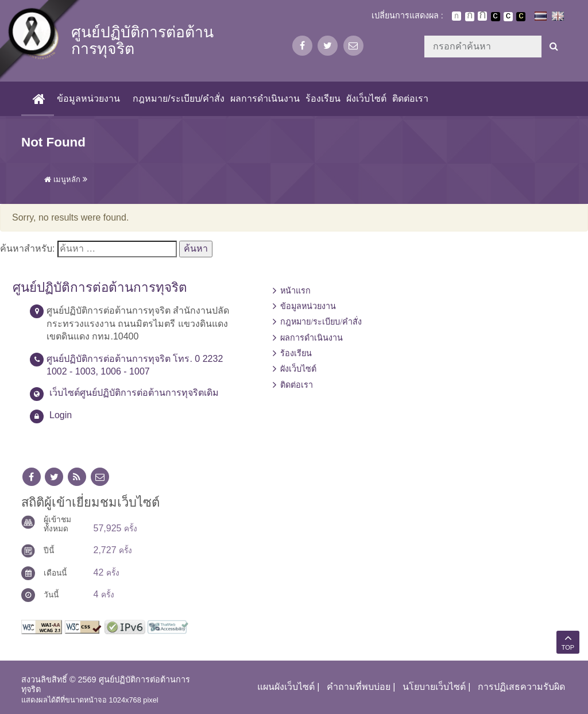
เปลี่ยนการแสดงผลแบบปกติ (508, 17)
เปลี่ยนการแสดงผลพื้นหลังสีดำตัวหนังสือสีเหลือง (521, 17)
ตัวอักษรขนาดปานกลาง (470, 17)
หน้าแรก (295, 291)
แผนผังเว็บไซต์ (286, 687)
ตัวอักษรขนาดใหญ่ (482, 16)
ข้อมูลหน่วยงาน (88, 99)
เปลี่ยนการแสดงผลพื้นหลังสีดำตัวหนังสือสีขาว (496, 17)
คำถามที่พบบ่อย (359, 687)
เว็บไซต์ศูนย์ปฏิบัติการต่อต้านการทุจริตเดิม (134, 393)
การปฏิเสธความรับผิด (521, 687)
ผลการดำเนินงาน (265, 99)
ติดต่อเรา (410, 99)
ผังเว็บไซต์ (366, 99)
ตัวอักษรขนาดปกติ (457, 16)
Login (61, 415)
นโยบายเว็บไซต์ (434, 687)
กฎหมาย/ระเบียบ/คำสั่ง (179, 99)
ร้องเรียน (323, 99)
